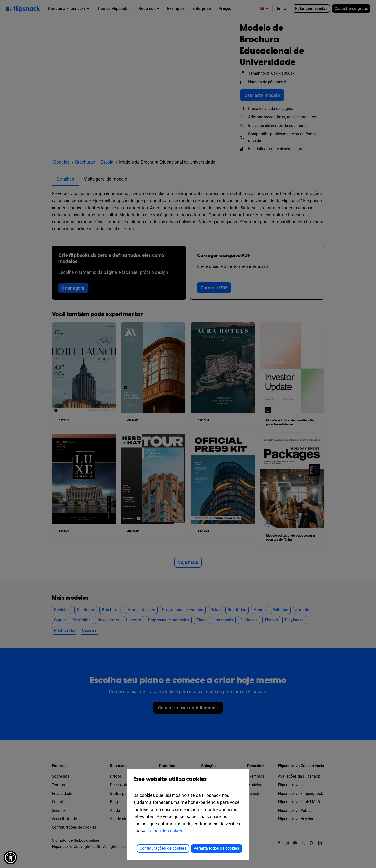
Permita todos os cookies (216, 848)
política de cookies (165, 831)
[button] (10, 858)
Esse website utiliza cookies (188, 783)
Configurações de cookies (163, 848)
